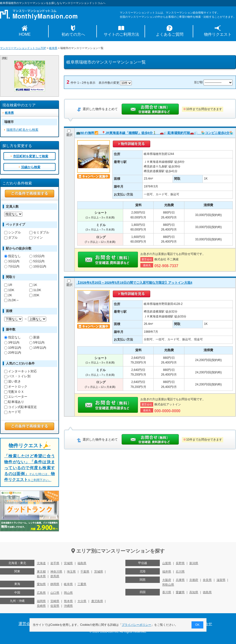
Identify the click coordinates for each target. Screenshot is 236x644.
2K (8, 295)
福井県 (167, 572)
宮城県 (68, 563)
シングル (13, 232)
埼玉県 (71, 572)
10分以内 (38, 266)
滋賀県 (221, 580)
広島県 (41, 593)
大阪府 (167, 580)
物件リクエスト (218, 34)
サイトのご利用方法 (121, 34)
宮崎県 (55, 601)
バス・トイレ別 (17, 376)
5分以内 (37, 261)
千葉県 (85, 572)
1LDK (35, 290)
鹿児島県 (97, 601)
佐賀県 (55, 606)
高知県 (194, 592)
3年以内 (12, 342)
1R (8, 285)
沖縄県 (68, 606)
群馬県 (55, 576)
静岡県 (55, 584)
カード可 (13, 412)
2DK (34, 295)
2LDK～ (12, 300)
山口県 (55, 593)
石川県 (180, 572)
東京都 (41, 572)
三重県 (82, 584)
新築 (34, 337)
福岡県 (41, 601)
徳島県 (207, 592)
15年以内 (38, 348)
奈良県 (207, 580)
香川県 (167, 592)
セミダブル (39, 232)
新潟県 (194, 563)
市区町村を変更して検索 (31, 156)
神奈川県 (56, 572)
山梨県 (167, 563)
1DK (9, 290)
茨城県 (99, 572)
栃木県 (41, 576)
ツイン (36, 238)
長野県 (180, 563)
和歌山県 (168, 585)
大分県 (82, 601)
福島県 (82, 563)
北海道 (41, 563)
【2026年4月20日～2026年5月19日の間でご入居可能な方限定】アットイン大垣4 (134, 283)
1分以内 (37, 256)
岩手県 (55, 563)
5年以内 (37, 342)
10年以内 (13, 348)
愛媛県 (180, 592)
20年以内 (13, 353)
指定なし (13, 256)
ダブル (11, 238)
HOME (25, 34)
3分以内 (12, 261)
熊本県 (68, 601)
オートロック (16, 387)
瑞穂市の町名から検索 (22, 130)
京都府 (194, 580)
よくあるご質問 (170, 34)
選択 (69, 133)
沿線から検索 (31, 167)
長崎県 (41, 606)
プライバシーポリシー (137, 625)
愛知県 (41, 584)
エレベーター (16, 397)
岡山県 (68, 593)
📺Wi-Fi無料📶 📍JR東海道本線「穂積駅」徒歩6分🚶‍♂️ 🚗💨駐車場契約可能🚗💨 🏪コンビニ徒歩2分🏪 (155, 133)
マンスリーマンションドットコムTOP (23, 48)
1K (33, 285)
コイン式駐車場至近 (21, 407)
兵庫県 (180, 580)
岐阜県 (53, 48)
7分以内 (12, 266)
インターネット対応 (21, 371)
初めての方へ (73, 34)
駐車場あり (14, 402)
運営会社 (26, 624)
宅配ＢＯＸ (14, 392)
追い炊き (13, 381)
